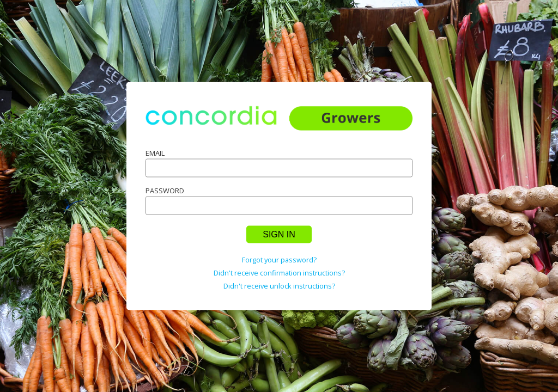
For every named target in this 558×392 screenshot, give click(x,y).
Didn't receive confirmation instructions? (279, 272)
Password (165, 190)
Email (155, 152)
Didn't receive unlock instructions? (279, 285)
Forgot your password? (279, 259)
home (279, 126)
